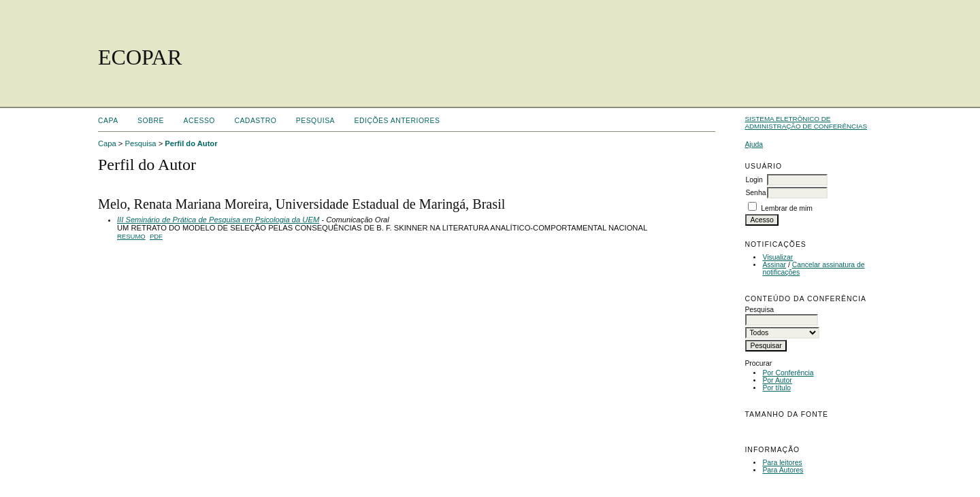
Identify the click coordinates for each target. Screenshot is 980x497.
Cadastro (255, 121)
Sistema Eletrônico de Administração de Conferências (806, 122)
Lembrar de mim (787, 208)
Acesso (199, 121)
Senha (755, 193)
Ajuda (754, 144)
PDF (156, 236)
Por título (777, 388)
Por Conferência (788, 373)
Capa (108, 121)
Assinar (774, 265)
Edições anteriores (397, 121)
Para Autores (783, 470)
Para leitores (782, 463)
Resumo (131, 236)
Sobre (151, 121)
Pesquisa (315, 121)
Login (754, 180)
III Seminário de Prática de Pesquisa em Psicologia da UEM (218, 220)
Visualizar (778, 257)
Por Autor (777, 380)
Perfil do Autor (191, 143)
